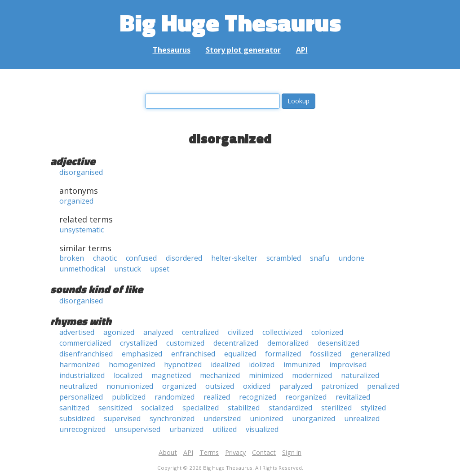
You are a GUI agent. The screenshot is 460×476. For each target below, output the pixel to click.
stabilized (244, 408)
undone (351, 258)
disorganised (81, 172)
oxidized (257, 386)
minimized (266, 375)
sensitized (115, 408)
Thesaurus (172, 50)
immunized (302, 365)
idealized (225, 365)
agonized (119, 332)
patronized (340, 386)
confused (141, 258)
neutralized (78, 386)
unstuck (128, 269)
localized (128, 375)
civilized (241, 332)
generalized (370, 354)
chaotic (105, 258)
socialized (157, 408)
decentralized (236, 343)
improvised (348, 365)
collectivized (282, 332)
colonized (327, 332)
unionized (266, 418)
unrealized (362, 418)
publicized (129, 397)
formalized (283, 354)
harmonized (80, 365)
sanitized (74, 408)
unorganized (314, 418)
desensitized (338, 343)
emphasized (142, 354)
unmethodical (82, 269)
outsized (220, 386)
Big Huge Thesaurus (230, 22)
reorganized (306, 397)
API (302, 50)
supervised (122, 418)
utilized (225, 429)
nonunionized (130, 386)
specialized (201, 408)
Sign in (292, 452)
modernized (312, 375)
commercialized (85, 343)
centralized (200, 332)
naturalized (360, 375)
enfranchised (193, 354)
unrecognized (82, 429)
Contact (264, 452)
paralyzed (296, 386)
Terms (209, 452)
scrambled (284, 258)
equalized (240, 354)
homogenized (132, 365)
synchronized (172, 418)
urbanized (186, 429)
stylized (373, 408)
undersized (222, 418)
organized (76, 201)
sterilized (336, 408)
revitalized (353, 397)
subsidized (77, 418)
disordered (184, 258)
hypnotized (183, 365)
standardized (290, 408)
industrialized (82, 375)
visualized (262, 429)
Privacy (235, 452)
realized (217, 397)
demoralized (288, 343)
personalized (81, 397)
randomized (175, 397)
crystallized (139, 343)
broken (72, 258)
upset (160, 269)
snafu (320, 258)
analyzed (158, 332)
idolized (262, 365)
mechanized (220, 375)
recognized (258, 397)
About (168, 452)
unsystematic (82, 230)
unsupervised (137, 429)
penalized (383, 386)
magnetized (171, 375)
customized (185, 343)
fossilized (326, 354)
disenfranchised (86, 354)
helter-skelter (234, 258)
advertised (77, 332)
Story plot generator (243, 50)
